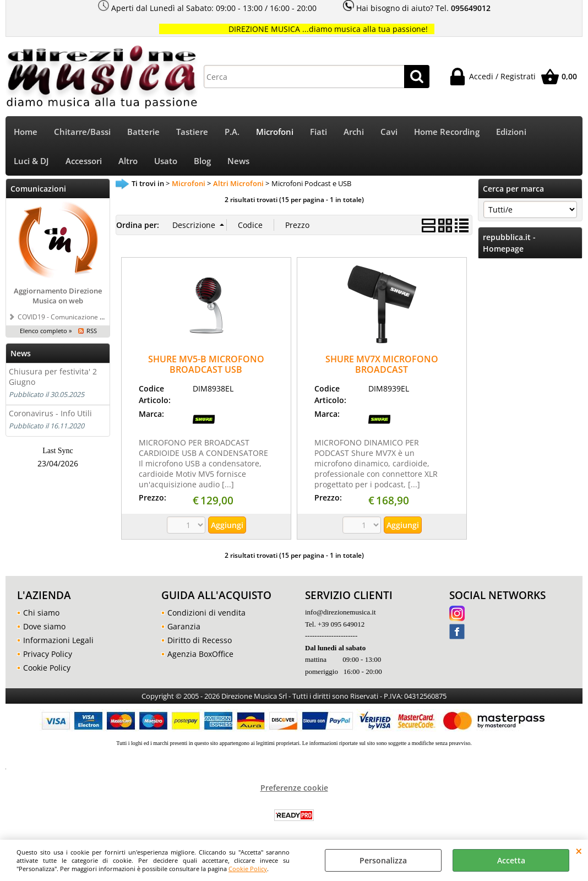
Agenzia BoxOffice (200, 654)
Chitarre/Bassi (82, 132)
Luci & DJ (31, 161)
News (238, 161)
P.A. (232, 132)
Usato (166, 161)
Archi (354, 132)
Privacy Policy (48, 654)
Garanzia (184, 626)
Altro (128, 161)
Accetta (511, 860)
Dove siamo (44, 626)
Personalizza (383, 860)
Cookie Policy (248, 869)
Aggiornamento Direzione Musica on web (58, 296)
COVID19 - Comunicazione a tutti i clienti (79, 317)
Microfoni (275, 132)
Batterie (143, 132)
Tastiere (192, 132)
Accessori (84, 161)
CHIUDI (579, 851)
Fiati (318, 132)
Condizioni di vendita (206, 613)
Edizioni (511, 132)
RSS (92, 331)
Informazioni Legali (58, 640)
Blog (202, 161)
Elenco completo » (46, 331)
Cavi (389, 132)
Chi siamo (41, 613)
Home (26, 132)
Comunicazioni (38, 189)
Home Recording (447, 132)
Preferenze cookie (294, 788)
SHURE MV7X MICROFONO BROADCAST (382, 364)
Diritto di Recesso (200, 640)
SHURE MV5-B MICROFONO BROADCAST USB (206, 364)
